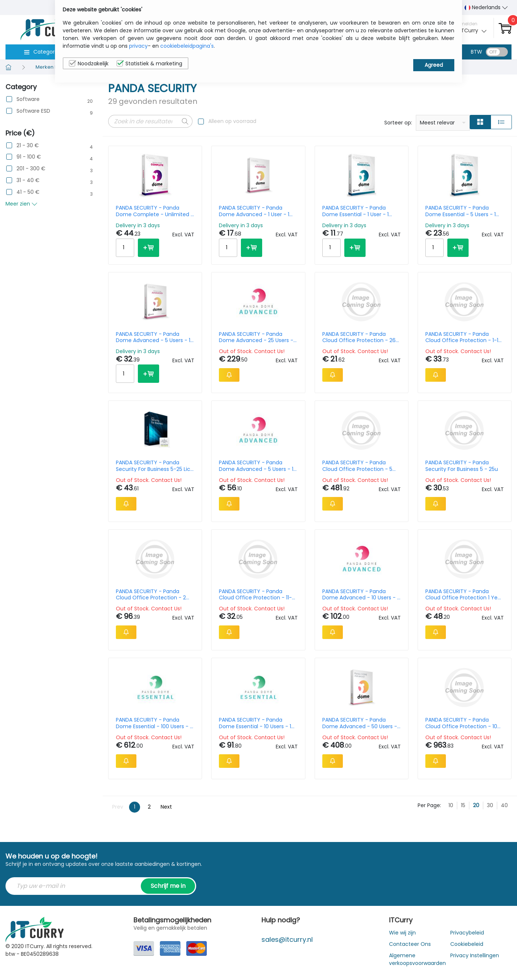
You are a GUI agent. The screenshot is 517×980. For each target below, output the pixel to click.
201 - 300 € (31, 169)
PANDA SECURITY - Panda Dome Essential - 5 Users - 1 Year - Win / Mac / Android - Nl (462, 211)
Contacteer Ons (410, 944)
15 (463, 805)
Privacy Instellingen (475, 955)
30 (490, 805)
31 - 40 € (28, 180)
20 (476, 805)
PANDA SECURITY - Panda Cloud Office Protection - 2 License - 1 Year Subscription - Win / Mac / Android (154, 595)
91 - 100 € (29, 157)
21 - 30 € (28, 146)
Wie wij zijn (402, 933)
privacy (138, 46)
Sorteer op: (398, 123)
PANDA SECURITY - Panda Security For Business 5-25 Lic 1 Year (155, 466)
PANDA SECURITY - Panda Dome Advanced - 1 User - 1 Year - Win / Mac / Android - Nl (255, 211)
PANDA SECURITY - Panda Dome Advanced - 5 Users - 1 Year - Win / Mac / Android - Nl (153, 337)
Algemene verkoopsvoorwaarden (417, 959)
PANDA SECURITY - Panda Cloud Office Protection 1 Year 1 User (464, 595)
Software (28, 99)
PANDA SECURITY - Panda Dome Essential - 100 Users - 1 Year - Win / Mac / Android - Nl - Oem (154, 723)
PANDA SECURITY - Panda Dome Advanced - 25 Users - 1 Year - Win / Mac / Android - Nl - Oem (258, 337)
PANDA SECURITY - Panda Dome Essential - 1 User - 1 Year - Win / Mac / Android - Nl (359, 211)
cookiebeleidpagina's (187, 46)
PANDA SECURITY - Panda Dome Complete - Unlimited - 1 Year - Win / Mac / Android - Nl (155, 211)
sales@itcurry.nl (287, 939)
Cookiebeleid (467, 944)
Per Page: (429, 805)
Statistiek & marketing (149, 63)
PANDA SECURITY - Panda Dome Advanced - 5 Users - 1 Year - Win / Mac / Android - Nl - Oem (256, 466)
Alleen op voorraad (232, 121)
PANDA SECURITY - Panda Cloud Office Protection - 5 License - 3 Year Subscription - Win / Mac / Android (362, 466)
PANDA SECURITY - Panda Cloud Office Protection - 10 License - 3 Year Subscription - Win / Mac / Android (465, 723)
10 (451, 805)
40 (504, 805)
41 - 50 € (28, 192)
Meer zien (21, 204)
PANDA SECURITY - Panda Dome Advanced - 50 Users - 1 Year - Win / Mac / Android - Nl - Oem (361, 723)
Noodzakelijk (89, 63)
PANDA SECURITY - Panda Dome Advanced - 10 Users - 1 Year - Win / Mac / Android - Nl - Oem (360, 595)
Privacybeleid (467, 933)
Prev (118, 807)
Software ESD (33, 111)
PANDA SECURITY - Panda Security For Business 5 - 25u (462, 466)
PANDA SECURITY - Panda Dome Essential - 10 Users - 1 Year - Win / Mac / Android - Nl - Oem (255, 723)
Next (166, 807)
